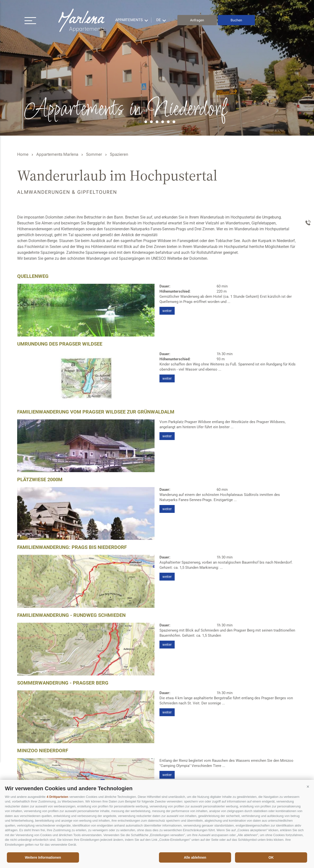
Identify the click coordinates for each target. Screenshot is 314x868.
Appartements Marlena (82, 20)
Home (23, 154)
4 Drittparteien (57, 797)
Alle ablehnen (195, 857)
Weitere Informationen (43, 857)
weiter (167, 311)
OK (271, 857)
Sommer (94, 154)
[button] (308, 787)
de (159, 20)
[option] (157, 68)
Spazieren (119, 154)
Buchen (236, 20)
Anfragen (197, 20)
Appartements (129, 20)
